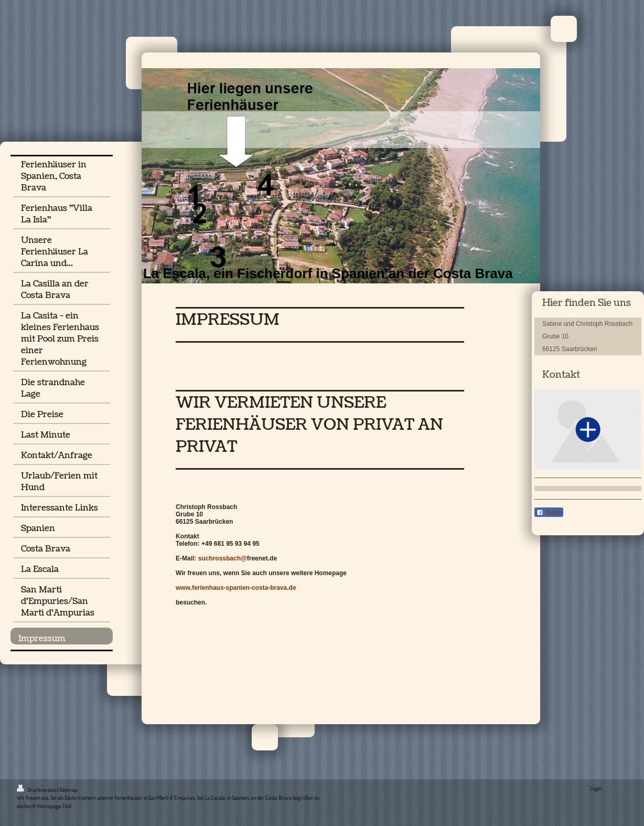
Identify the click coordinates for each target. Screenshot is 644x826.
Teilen (549, 513)
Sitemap (68, 790)
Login (596, 788)
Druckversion (37, 790)
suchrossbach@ (223, 558)
